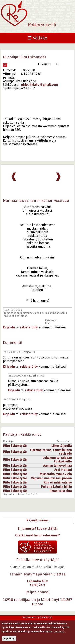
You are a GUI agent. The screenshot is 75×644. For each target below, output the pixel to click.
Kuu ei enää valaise (58, 482)
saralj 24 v (37, 585)
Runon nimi (63, 441)
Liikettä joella (62, 446)
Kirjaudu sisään (38, 520)
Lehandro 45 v (37, 581)
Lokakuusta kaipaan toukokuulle (57, 459)
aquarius (27, 399)
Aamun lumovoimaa (57, 465)
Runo (48, 323)
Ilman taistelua (61, 491)
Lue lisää (59, 633)
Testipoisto (28, 352)
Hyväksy (9, 640)
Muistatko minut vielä (56, 474)
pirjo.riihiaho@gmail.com (39, 85)
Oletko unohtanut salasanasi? (37, 535)
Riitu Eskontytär (36, 376)
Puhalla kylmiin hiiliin (56, 487)
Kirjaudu (9, 327)
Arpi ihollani (63, 470)
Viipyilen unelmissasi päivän (51, 478)
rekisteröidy (29, 327)
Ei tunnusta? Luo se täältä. (38, 528)
